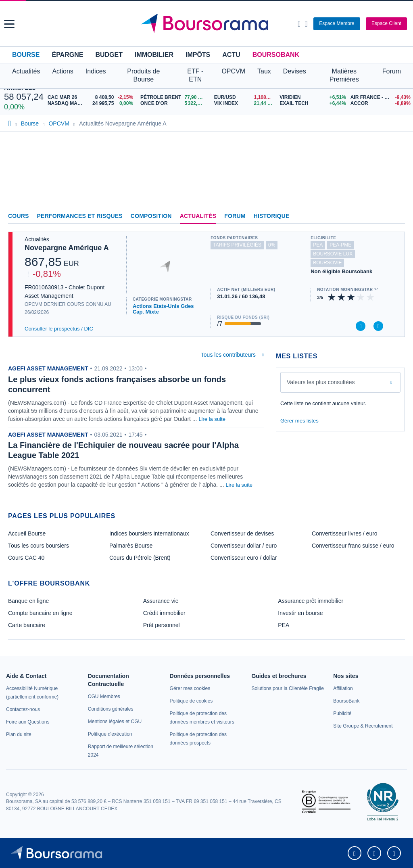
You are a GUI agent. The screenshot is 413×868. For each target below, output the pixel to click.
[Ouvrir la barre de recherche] (299, 24)
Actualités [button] (26, 71)
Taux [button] (264, 71)
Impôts (198, 55)
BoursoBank (276, 55)
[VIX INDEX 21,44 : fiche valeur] (245, 104)
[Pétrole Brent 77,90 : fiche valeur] (174, 97)
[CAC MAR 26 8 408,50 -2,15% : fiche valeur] (92, 97)
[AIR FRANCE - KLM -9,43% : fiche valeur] (380, 97)
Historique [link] (272, 216)
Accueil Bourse (27, 533)
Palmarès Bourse (131, 546)
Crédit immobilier (164, 613)
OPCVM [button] (233, 71)
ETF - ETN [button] (195, 75)
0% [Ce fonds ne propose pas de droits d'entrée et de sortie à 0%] (272, 245)
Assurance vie (161, 601)
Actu (231, 55)
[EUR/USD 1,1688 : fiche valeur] (245, 97)
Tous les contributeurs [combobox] (228, 355)
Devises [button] (295, 71)
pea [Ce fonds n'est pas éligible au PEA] (318, 245)
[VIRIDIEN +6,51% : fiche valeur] (312, 97)
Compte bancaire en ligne (40, 613)
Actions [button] (63, 71)
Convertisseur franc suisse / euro (353, 546)
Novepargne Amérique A (67, 248)
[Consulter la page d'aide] (306, 24)
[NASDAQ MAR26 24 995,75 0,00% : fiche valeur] (92, 104)
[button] (9, 24)
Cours (19, 216)
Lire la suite (212, 419)
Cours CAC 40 (26, 558)
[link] (23, 709)
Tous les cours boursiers (39, 546)
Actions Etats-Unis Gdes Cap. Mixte (163, 309)
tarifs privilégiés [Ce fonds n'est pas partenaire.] (237, 245)
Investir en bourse (300, 613)
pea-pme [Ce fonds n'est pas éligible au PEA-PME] (340, 245)
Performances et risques (80, 216)
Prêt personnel (162, 625)
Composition (151, 216)
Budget (109, 55)
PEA (284, 625)
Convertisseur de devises (242, 533)
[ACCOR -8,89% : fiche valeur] (380, 104)
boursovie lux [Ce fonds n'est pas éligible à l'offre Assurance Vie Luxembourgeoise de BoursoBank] (333, 254)
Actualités (198, 216)
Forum (392, 71)
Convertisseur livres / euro (345, 533)
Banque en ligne (28, 601)
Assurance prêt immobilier (311, 601)
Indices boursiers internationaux (149, 533)
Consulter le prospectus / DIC (59, 329)
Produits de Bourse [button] (143, 75)
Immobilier (154, 55)
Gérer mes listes (299, 421)
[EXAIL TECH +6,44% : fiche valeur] (312, 104)
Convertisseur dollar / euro (244, 546)
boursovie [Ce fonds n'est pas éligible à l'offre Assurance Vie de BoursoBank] (327, 263)
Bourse (26, 55)
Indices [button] (96, 71)
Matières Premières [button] (344, 75)
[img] (371, 297)
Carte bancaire (27, 625)
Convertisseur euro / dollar (244, 558)
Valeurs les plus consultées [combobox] (321, 382)
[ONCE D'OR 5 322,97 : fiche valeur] (174, 104)
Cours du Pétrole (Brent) (140, 558)
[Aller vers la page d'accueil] (208, 24)
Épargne (67, 55)
